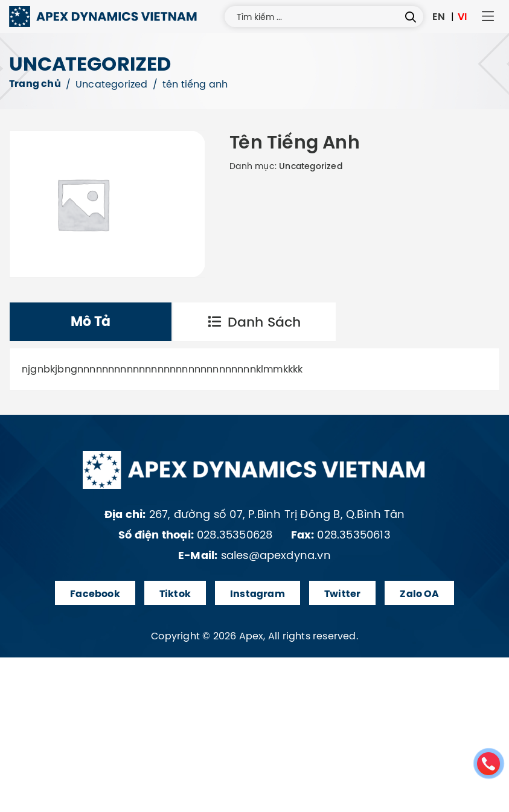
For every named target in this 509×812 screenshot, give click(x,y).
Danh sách (254, 322)
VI (462, 16)
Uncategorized (112, 84)
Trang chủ (35, 84)
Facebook (95, 594)
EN (439, 16)
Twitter (342, 594)
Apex (251, 636)
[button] (488, 17)
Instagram (258, 594)
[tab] (91, 322)
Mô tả (91, 321)
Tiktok (175, 594)
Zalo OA (419, 594)
